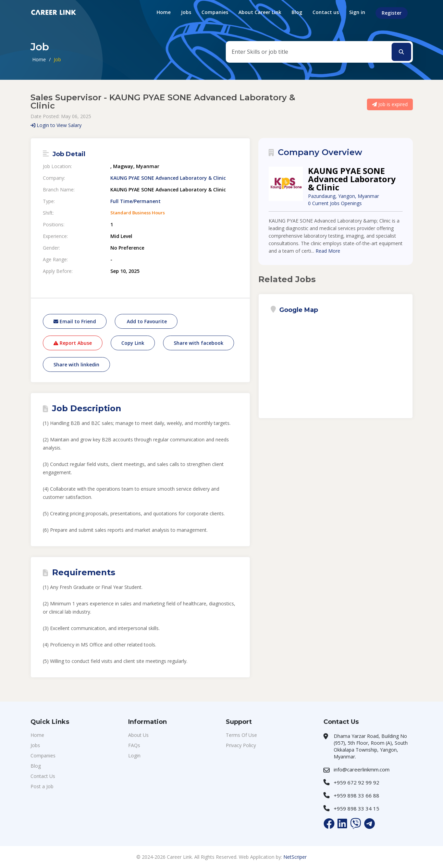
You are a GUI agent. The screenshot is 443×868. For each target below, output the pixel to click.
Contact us (326, 12)
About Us (138, 735)
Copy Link (133, 343)
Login (134, 756)
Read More (328, 251)
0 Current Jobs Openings (335, 203)
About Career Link (260, 12)
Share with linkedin (76, 364)
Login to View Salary (56, 125)
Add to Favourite (146, 321)
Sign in (357, 12)
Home (164, 12)
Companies (215, 12)
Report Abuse (73, 343)
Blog (297, 12)
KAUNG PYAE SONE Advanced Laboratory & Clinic (168, 178)
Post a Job (42, 786)
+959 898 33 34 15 (356, 808)
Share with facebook (199, 343)
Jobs (186, 12)
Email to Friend (75, 321)
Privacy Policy (241, 745)
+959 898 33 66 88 (356, 795)
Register (392, 13)
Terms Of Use (241, 735)
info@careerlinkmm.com (362, 769)
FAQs (134, 745)
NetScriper (295, 857)
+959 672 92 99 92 (356, 782)
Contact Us (43, 776)
